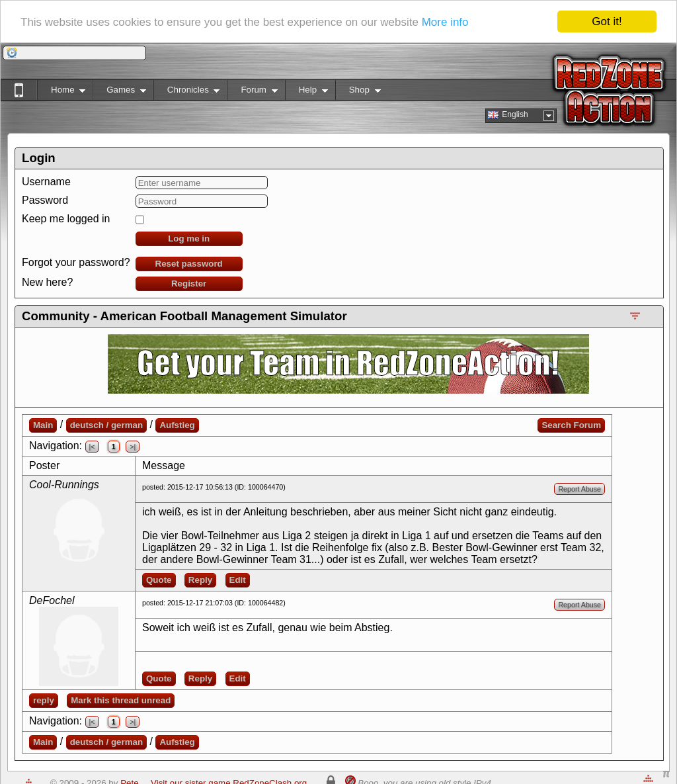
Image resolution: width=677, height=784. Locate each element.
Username (46, 182)
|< (92, 447)
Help (306, 92)
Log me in (189, 239)
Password (45, 200)
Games (119, 92)
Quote (159, 580)
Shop (358, 92)
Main (43, 425)
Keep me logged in (66, 219)
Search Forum (571, 425)
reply (44, 700)
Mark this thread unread (121, 700)
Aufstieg (177, 425)
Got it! (607, 22)
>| (133, 447)
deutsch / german (106, 425)
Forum (252, 92)
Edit (238, 580)
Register (189, 283)
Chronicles (187, 92)
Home (61, 92)
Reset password (189, 264)
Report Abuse (579, 489)
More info (445, 22)
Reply (200, 580)
